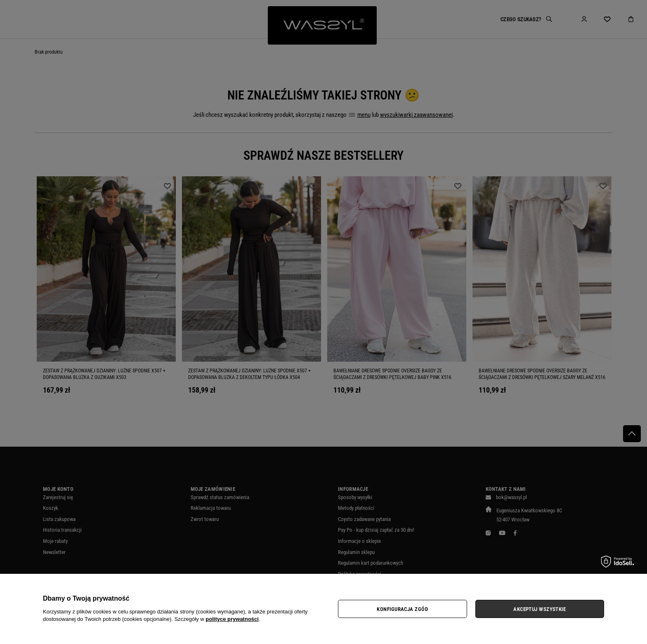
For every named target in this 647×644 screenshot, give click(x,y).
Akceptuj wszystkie (540, 609)
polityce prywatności (232, 619)
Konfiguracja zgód (402, 609)
